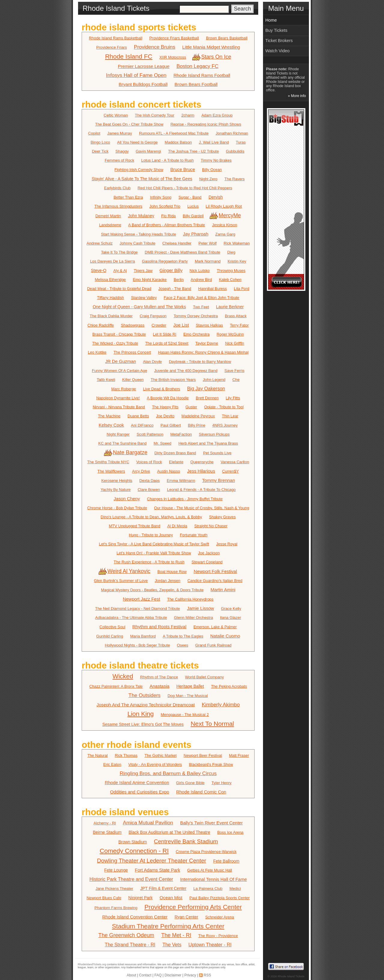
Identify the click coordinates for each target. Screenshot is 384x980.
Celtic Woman (116, 115)
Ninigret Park (140, 898)
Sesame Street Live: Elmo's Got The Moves (143, 724)
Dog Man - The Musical (188, 696)
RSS (207, 975)
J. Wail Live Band (214, 142)
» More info (297, 96)
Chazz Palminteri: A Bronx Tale (116, 686)
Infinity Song (161, 197)
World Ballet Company (204, 677)
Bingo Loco (100, 142)
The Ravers (235, 179)
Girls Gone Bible (190, 783)
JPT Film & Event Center (163, 888)
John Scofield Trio (165, 206)
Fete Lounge (116, 870)
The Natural (98, 755)
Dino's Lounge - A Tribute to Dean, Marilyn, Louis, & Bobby (151, 517)
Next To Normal (212, 724)
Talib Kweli (106, 380)
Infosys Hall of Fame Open (136, 75)
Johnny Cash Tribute (137, 243)
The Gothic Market (160, 755)
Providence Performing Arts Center (193, 907)
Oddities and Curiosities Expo (140, 792)
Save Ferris (234, 371)
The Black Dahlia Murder (111, 316)
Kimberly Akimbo (221, 705)
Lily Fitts (233, 398)
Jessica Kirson (225, 225)
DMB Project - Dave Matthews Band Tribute (182, 252)
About (131, 975)
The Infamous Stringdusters (118, 206)
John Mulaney (141, 216)
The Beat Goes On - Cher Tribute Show (129, 124)
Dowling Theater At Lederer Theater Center (152, 861)
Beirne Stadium (107, 832)
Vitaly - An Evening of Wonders (155, 764)
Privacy (190, 975)
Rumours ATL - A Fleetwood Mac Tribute (174, 133)
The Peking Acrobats (229, 686)
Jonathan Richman (232, 133)
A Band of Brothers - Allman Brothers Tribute (167, 225)
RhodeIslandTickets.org (92, 964)
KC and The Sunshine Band (122, 443)
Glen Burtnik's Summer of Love (121, 581)
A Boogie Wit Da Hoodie (168, 398)
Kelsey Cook (111, 425)
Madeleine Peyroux (198, 416)
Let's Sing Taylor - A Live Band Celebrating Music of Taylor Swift (154, 544)
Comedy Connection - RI (134, 851)
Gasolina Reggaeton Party (165, 261)
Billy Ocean (212, 170)
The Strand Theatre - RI (130, 945)
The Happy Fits (165, 407)
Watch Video (278, 51)
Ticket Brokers (279, 41)
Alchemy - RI (105, 823)
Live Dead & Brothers (162, 389)
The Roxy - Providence (218, 936)
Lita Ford (242, 289)
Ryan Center (186, 917)
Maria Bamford (143, 636)
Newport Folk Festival (215, 571)
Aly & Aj (120, 271)
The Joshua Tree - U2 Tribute (194, 151)
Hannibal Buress (212, 289)
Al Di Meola (177, 526)
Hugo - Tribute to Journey (151, 535)
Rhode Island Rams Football (202, 75)
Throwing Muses (231, 271)
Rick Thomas (126, 755)
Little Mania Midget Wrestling (211, 47)
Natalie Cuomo (225, 636)
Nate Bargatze (126, 452)
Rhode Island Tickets (291, 976)
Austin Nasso (169, 471)
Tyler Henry (222, 783)
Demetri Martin (108, 216)
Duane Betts (138, 416)
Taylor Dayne (207, 343)
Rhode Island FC (129, 56)
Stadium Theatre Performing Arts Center (168, 926)
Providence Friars (112, 47)
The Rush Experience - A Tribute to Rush (149, 562)
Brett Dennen (207, 398)
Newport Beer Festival (203, 755)
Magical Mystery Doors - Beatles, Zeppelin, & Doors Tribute (152, 590)
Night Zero (209, 179)
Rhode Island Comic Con (201, 792)
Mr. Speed (163, 443)
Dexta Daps (150, 481)
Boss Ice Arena (230, 832)
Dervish (215, 197)
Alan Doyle (152, 362)
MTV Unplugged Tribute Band (135, 526)
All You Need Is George (137, 142)
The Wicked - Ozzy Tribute (115, 343)
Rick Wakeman (237, 243)
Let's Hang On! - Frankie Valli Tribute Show (154, 553)
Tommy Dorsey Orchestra (196, 316)
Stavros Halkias (209, 325)
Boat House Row (172, 572)
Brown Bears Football (196, 84)
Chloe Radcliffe (101, 325)
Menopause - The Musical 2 (185, 715)
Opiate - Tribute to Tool (224, 407)
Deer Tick (100, 151)
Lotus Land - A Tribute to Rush (167, 160)
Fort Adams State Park (157, 870)
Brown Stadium (133, 842)
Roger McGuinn (230, 334)
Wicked (123, 676)
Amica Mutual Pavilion (148, 823)
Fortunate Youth (194, 535)
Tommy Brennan (218, 480)
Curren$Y (231, 471)
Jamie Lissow (201, 608)
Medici (235, 889)
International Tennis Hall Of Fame (213, 879)
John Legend (214, 380)
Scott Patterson (150, 434)
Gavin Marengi (148, 151)
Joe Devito (165, 416)
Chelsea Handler (177, 243)
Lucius (193, 206)
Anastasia (159, 686)
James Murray (119, 133)
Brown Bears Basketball (227, 38)
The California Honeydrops (190, 599)
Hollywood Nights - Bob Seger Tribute (137, 645)
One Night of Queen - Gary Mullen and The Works (139, 307)
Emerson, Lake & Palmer (215, 627)
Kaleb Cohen (230, 280)
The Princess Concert (132, 352)
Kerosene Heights (117, 481)
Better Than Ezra (128, 197)
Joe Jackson (209, 553)
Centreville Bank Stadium (186, 841)
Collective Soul (112, 627)
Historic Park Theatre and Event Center (131, 879)
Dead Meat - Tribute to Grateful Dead (119, 289)
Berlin (178, 280)
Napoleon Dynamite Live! (118, 398)
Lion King (141, 714)
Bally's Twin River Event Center (212, 823)
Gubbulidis (235, 151)
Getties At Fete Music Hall (210, 870)
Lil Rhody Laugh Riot (224, 206)
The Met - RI (176, 935)
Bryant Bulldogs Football (143, 84)
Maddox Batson (178, 142)
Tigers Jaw (143, 271)
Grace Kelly (231, 609)
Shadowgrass (133, 325)
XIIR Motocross (173, 57)
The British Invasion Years (173, 380)
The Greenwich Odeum (126, 935)
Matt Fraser (239, 755)
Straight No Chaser (211, 526)
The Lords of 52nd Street (167, 343)
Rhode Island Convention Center (135, 917)
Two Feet (201, 307)
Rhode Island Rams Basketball (116, 38)
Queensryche (202, 462)
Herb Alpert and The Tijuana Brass (208, 443)
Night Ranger (118, 434)
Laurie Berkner (230, 307)
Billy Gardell (193, 216)
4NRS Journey (225, 425)
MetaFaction (181, 434)
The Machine (109, 416)
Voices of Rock (149, 462)
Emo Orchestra (197, 334)
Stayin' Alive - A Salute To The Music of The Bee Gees (142, 179)
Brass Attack (236, 316)
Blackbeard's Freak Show (211, 764)
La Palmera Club (208, 889)
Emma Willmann (181, 481)
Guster (191, 407)
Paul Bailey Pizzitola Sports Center (220, 898)
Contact (145, 975)
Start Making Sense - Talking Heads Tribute (138, 234)
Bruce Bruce (183, 169)
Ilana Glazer (231, 618)
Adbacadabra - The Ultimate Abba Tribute (131, 618)
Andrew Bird (201, 280)
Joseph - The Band (175, 289)
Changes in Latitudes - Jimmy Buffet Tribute (185, 499)
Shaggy (122, 151)
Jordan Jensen (168, 581)
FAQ (158, 975)
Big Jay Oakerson (206, 389)
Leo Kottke (97, 352)
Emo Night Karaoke (150, 280)
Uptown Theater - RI (210, 945)
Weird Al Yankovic (125, 571)
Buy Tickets (277, 30)
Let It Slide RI (165, 334)
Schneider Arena (219, 917)
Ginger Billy (171, 270)
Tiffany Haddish (110, 298)
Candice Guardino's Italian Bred (215, 581)
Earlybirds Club (117, 188)
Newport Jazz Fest (141, 599)
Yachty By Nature (116, 490)
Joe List (181, 325)
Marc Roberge (124, 389)
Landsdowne (110, 225)
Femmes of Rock (119, 160)
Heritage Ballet (190, 686)
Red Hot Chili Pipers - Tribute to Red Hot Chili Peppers (185, 188)
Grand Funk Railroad (213, 645)
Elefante (176, 462)
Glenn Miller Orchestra (193, 618)
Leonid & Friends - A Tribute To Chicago (201, 490)
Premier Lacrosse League (144, 66)
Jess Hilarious (201, 471)
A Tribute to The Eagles (183, 636)
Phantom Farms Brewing (116, 908)
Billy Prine (197, 425)
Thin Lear (230, 416)
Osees (183, 645)
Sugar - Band (190, 197)
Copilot (94, 133)
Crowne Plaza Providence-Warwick (206, 852)
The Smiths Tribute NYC (108, 462)
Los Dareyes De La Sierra (113, 261)
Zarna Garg (225, 234)
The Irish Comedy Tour (154, 115)
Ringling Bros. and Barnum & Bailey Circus (168, 773)
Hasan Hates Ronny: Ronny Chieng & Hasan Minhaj (203, 352)
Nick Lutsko (200, 271)
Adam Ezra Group (217, 115)
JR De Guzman (121, 361)
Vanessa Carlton (235, 462)
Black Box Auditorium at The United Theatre (169, 832)
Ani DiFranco (142, 425)
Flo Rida (168, 216)
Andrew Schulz (100, 243)
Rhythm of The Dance (159, 677)
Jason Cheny (127, 499)
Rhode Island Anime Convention (137, 782)
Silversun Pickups (214, 434)
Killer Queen (133, 380)
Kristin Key (237, 261)
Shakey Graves (222, 517)
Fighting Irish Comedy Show (139, 170)
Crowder (159, 325)
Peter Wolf (207, 243)
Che (236, 380)
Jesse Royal (227, 544)
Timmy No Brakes (216, 160)
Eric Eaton (112, 764)
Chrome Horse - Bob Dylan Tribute (117, 508)
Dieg (231, 252)
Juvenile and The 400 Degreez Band (186, 371)
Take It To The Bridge (119, 252)
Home (271, 20)
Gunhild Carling (110, 636)
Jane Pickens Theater (114, 889)
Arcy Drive (141, 471)
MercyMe (226, 215)
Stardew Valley (144, 298)
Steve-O (99, 270)
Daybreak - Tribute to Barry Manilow (200, 362)
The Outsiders (145, 695)
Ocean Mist (171, 898)
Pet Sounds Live (217, 453)
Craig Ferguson (153, 316)
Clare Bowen (149, 490)
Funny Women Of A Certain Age (119, 371)
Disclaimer (173, 975)
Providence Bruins (155, 47)
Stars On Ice (212, 57)
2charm (188, 115)
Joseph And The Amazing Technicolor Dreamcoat (145, 705)
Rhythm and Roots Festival (159, 627)
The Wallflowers (111, 471)
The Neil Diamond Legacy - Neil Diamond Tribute (138, 609)
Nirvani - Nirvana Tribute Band (119, 407)
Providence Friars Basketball (174, 38)
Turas (241, 142)
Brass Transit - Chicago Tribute (119, 334)
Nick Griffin (235, 343)
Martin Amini (223, 590)
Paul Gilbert (171, 425)
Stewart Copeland (207, 562)
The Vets (172, 945)
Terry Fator (239, 325)
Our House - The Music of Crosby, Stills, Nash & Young (202, 508)
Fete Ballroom (226, 861)
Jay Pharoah (196, 234)
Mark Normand (208, 261)
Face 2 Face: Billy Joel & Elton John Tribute (201, 298)
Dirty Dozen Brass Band (175, 453)
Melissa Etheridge (110, 280)
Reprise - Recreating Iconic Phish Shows (206, 124)
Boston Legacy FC (198, 66)
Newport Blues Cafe (104, 898)
